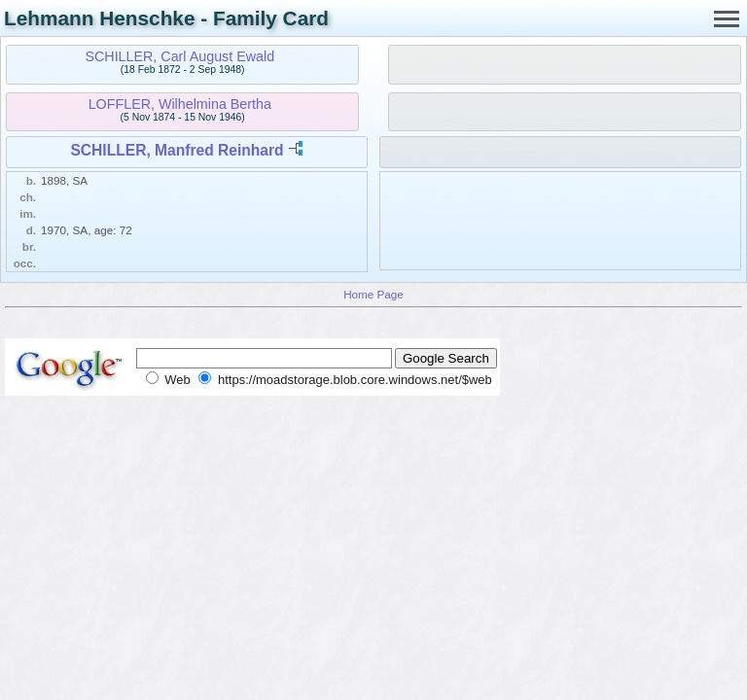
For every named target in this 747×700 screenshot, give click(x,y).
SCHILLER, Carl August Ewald (179, 56)
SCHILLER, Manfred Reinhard (177, 150)
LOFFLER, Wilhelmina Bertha (180, 104)
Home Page (373, 294)
